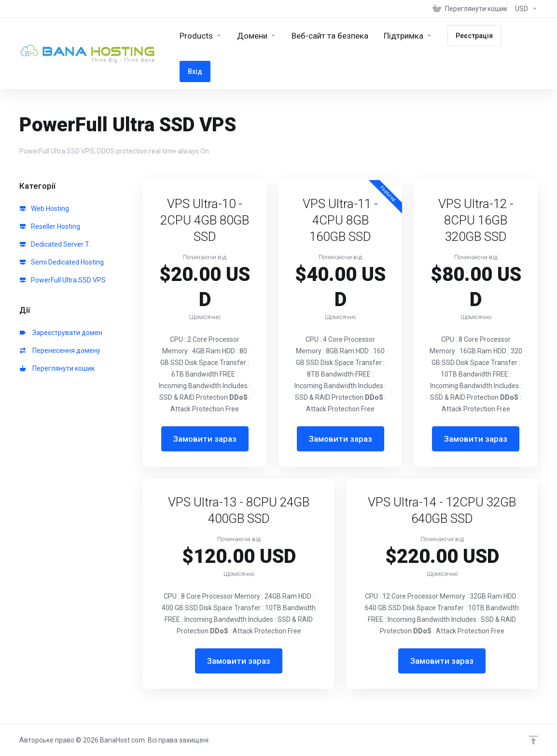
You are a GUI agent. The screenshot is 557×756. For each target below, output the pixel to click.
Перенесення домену (60, 350)
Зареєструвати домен (61, 333)
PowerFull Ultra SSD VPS (63, 280)
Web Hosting (44, 209)
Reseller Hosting (50, 226)
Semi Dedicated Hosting (62, 262)
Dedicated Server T (55, 244)
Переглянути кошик (57, 368)
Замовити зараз (205, 439)
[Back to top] (533, 740)
